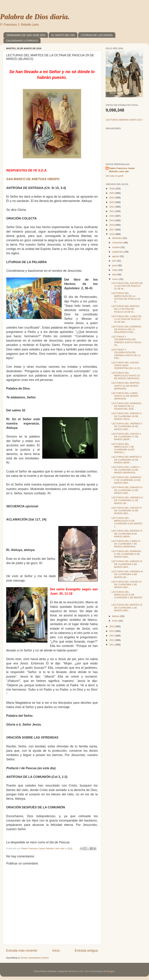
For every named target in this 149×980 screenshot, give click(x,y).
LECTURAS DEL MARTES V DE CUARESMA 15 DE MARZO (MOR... (127, 460)
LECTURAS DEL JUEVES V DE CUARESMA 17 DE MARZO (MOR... (126, 437)
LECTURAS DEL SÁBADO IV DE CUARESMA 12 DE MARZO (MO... (127, 490)
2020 (112, 216)
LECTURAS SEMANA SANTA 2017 (124, 120)
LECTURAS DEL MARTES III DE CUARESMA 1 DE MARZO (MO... (127, 608)
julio (115, 261)
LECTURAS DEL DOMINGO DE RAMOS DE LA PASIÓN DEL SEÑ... (126, 406)
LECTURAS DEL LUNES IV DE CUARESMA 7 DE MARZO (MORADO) (126, 544)
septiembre (118, 252)
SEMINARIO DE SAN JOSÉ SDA (26, 35)
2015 (112, 626)
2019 (112, 220)
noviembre (118, 243)
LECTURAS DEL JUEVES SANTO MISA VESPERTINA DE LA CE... (127, 365)
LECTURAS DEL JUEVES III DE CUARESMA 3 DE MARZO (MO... (127, 584)
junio (115, 265)
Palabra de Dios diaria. (35, 17)
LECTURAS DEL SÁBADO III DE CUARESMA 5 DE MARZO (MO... (127, 564)
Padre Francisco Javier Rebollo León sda (122, 170)
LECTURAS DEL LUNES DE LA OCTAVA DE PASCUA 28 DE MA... (127, 319)
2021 (112, 211)
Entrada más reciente (22, 950)
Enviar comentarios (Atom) (35, 958)
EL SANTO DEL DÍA (63, 35)
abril (115, 274)
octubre (116, 247)
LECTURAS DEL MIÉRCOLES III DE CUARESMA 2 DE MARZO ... (127, 596)
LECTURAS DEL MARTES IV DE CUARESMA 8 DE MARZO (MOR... (127, 534)
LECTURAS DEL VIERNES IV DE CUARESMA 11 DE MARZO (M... (127, 500)
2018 (112, 225)
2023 (112, 202)
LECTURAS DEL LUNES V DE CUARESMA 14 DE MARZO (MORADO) (126, 470)
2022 (112, 207)
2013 (112, 636)
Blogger (111, 971)
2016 (112, 234)
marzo (116, 279)
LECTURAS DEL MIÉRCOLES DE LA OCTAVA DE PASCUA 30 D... (126, 297)
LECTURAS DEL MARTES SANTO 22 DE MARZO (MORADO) (126, 386)
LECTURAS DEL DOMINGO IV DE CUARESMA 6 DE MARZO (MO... (126, 554)
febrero (116, 616)
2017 (112, 230)
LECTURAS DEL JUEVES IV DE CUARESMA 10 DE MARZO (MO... (127, 511)
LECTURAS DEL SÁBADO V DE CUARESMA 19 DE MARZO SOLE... (127, 416)
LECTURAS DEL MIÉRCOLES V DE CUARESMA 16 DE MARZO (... (123, 448)
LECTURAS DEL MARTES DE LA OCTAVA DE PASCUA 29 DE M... (126, 309)
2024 (112, 198)
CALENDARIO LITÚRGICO (22, 41)
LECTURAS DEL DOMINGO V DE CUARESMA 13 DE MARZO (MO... (126, 480)
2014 (112, 631)
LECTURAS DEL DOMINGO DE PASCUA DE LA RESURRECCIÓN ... (126, 329)
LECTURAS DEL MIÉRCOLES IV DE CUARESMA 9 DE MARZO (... (127, 522)
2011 (112, 645)
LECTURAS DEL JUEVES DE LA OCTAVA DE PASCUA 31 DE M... (127, 286)
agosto (116, 256)
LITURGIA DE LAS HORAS (97, 35)
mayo (115, 270)
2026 (112, 189)
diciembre (117, 238)
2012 (112, 640)
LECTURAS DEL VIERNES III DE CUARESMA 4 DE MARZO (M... (127, 574)
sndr (81, 971)
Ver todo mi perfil (114, 176)
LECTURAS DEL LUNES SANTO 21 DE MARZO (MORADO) (125, 396)
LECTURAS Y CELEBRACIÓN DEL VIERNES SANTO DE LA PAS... (126, 354)
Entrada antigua (86, 950)
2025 (112, 193)
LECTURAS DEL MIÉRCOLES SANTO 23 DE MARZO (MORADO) (126, 376)
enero (115, 621)
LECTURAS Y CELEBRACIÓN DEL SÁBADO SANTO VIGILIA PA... (126, 341)
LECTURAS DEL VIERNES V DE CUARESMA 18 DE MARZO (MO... (127, 426)
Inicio (56, 950)
